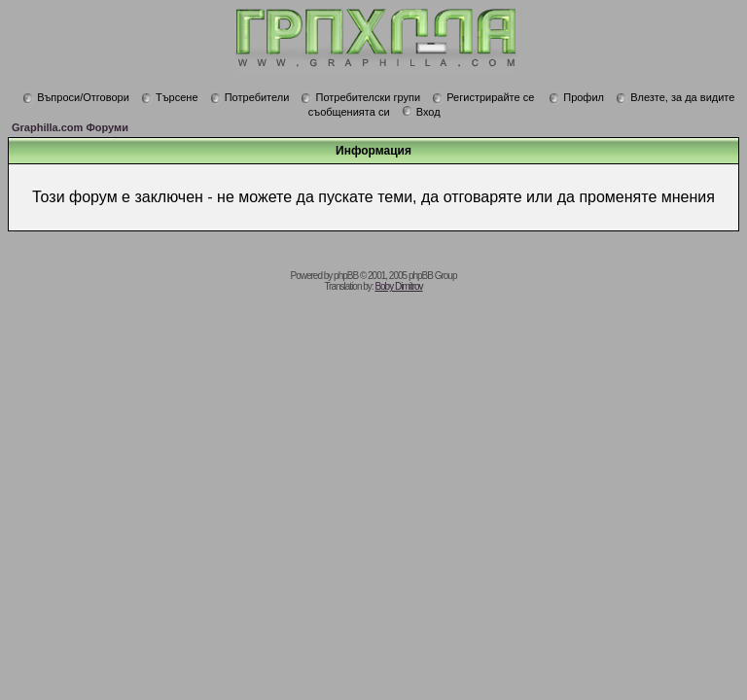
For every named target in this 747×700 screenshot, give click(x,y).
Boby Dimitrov (398, 286)
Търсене (170, 97)
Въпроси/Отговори (76, 97)
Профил (576, 97)
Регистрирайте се (483, 97)
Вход (421, 112)
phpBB (346, 276)
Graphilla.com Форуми (70, 127)
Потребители (250, 97)
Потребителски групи (360, 97)
